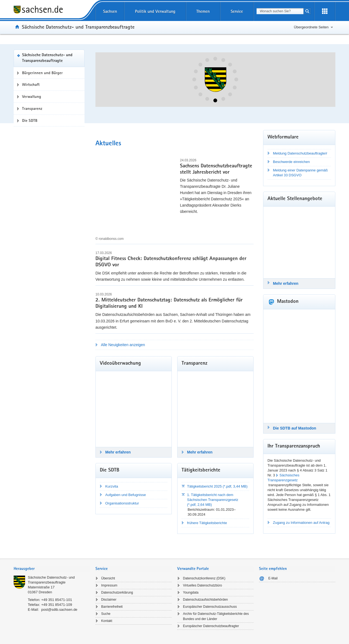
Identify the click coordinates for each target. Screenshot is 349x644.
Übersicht (108, 578)
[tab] (52, 569)
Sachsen (110, 11)
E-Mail (273, 578)
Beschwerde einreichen (291, 162)
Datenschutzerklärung (117, 592)
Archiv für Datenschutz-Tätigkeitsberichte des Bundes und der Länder (216, 616)
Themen (203, 11)
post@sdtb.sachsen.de (59, 610)
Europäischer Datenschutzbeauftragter (211, 626)
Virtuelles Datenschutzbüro (202, 585)
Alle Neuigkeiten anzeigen (123, 345)
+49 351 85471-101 (57, 600)
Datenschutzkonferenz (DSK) (204, 578)
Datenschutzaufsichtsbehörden (205, 600)
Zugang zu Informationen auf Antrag (301, 523)
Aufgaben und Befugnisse (126, 495)
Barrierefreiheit (112, 607)
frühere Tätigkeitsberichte (207, 523)
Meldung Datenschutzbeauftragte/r (300, 153)
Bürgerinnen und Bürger (42, 73)
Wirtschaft (31, 84)
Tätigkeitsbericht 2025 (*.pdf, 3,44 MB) (217, 486)
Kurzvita (112, 486)
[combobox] (280, 11)
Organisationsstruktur (122, 503)
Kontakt (107, 621)
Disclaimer (109, 600)
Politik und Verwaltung (155, 11)
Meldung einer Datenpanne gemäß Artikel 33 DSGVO (300, 173)
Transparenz (32, 108)
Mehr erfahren (118, 452)
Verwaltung (32, 96)
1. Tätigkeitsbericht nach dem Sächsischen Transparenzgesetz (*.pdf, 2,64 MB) (213, 500)
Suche (106, 614)
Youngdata (191, 592)
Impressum (109, 585)
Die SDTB (30, 120)
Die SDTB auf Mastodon (295, 428)
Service (237, 11)
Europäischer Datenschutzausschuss (210, 607)
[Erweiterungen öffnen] (325, 11)
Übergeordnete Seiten (311, 27)
